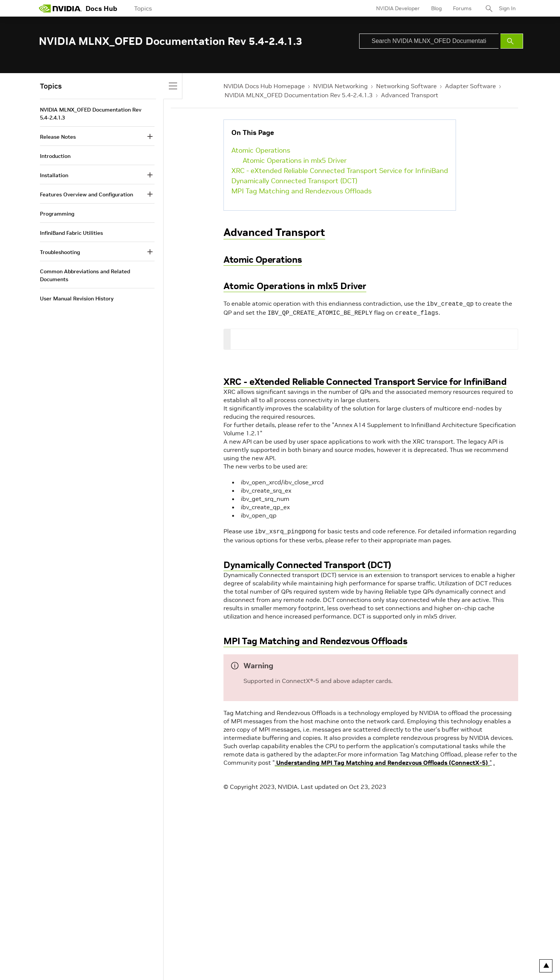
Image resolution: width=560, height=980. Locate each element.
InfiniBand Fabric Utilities (71, 233)
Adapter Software (470, 86)
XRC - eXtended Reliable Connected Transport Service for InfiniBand (340, 171)
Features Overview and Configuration (86, 194)
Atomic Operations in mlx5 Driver (295, 160)
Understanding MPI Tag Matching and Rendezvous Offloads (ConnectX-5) (382, 760)
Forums (462, 8)
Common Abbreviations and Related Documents (85, 275)
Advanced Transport (410, 95)
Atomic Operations (261, 150)
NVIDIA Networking (340, 86)
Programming (57, 214)
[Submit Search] (512, 41)
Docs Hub (101, 8)
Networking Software (406, 86)
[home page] (60, 8)
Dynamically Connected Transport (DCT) (294, 181)
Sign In (507, 8)
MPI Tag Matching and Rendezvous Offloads (301, 191)
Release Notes (58, 137)
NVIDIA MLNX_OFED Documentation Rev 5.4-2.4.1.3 (299, 95)
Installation (54, 175)
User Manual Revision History (77, 299)
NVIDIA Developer (398, 8)
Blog (436, 8)
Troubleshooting (60, 252)
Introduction (55, 156)
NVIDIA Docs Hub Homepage (264, 86)
